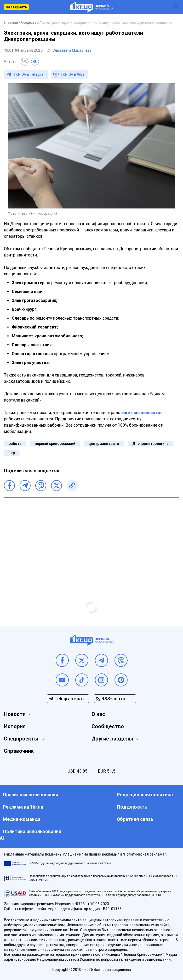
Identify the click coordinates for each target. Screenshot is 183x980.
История (15, 726)
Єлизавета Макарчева (72, 50)
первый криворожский (55, 444)
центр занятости (104, 444)
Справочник (19, 751)
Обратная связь (135, 819)
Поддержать (16, 7)
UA (25, 62)
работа (15, 444)
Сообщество (108, 726)
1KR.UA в (30, 74)
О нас (98, 714)
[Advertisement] (92, 539)
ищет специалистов (142, 413)
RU (35, 62)
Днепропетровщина (150, 444)
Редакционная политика (145, 795)
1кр (12, 453)
